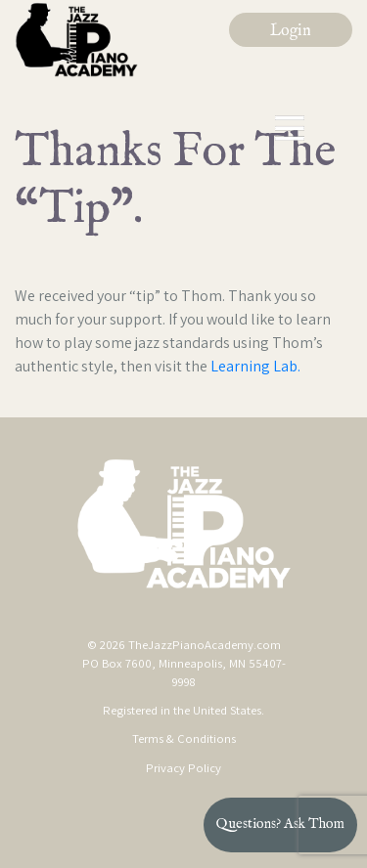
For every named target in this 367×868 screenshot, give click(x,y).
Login (291, 31)
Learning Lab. (255, 366)
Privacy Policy (183, 768)
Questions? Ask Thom (280, 824)
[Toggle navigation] (291, 128)
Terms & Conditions (184, 738)
